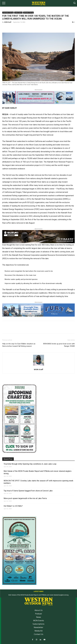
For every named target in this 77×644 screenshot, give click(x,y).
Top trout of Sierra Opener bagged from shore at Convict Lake (28, 491)
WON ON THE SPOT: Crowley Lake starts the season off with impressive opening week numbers (38, 482)
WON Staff (8, 22)
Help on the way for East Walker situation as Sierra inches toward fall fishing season (19, 345)
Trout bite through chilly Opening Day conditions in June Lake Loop (30, 464)
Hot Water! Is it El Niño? (13, 506)
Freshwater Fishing (8, 13)
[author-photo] (39, 366)
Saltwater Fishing (28, 13)
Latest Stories (18, 13)
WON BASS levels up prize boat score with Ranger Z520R (59, 345)
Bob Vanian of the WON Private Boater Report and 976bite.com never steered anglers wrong (38, 472)
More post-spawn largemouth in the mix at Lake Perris (25, 498)
